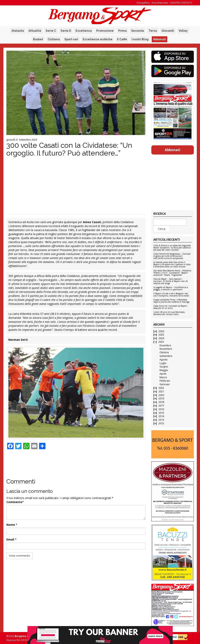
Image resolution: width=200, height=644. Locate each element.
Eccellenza (84, 31)
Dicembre (165, 345)
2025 (161, 335)
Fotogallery (143, 3)
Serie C (51, 31)
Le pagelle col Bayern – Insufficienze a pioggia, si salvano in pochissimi (171, 289)
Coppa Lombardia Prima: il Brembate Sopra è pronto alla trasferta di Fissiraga (171, 301)
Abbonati (160, 39)
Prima (122, 31)
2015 (161, 413)
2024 (161, 338)
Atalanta (18, 31)
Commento (14, 502)
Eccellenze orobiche (98, 39)
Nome (11, 525)
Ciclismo (54, 39)
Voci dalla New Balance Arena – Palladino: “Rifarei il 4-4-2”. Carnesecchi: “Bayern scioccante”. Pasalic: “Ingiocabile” (172, 273)
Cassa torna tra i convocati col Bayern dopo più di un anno (170, 307)
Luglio (163, 363)
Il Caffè (122, 39)
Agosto (164, 360)
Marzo (163, 377)
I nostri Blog (140, 39)
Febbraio (165, 381)
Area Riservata (160, 3)
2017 (161, 406)
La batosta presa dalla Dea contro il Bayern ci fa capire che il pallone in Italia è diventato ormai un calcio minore (172, 265)
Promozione (105, 31)
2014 (161, 416)
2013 (161, 420)
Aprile (163, 374)
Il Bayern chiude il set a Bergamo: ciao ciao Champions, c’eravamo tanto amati (171, 295)
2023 (161, 342)
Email (10, 539)
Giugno (164, 367)
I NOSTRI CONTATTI (181, 3)
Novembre (166, 349)
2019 (161, 398)
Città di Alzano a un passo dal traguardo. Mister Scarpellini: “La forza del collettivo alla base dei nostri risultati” (172, 248)
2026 (161, 331)
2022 (161, 388)
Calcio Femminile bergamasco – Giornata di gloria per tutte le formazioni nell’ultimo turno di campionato (172, 256)
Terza (153, 31)
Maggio (164, 370)
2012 (161, 423)
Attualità (35, 31)
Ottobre (164, 352)
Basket (38, 39)
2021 (161, 391)
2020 (161, 395)
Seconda (138, 31)
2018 (161, 402)
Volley (183, 31)
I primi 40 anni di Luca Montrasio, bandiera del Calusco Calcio (169, 313)
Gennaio (165, 384)
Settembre (166, 356)
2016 (161, 409)
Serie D (66, 31)
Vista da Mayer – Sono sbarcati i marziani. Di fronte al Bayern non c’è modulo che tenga (170, 281)
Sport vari (71, 39)
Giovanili (168, 31)
